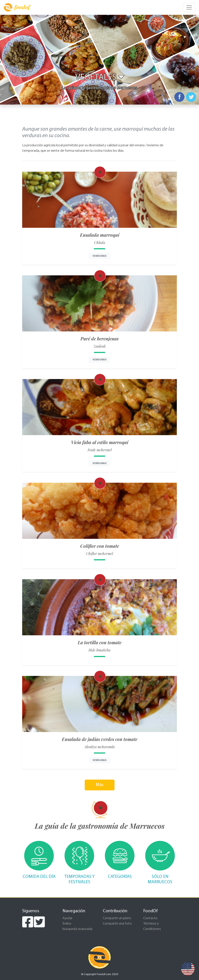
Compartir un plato (117, 918)
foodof (17, 7)
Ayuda (67, 918)
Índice (67, 924)
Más (100, 785)
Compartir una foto (117, 924)
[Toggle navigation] (189, 7)
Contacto (150, 918)
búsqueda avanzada (77, 929)
